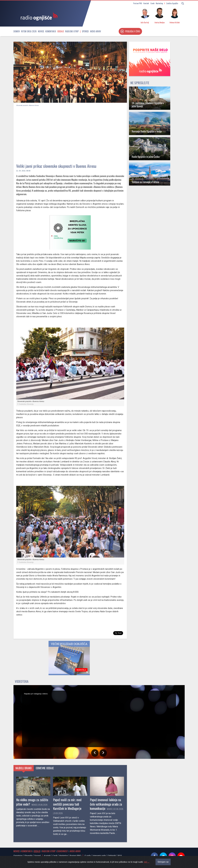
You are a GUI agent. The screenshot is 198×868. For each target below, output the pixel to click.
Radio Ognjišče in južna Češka (146, 157)
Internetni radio (99, 856)
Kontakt (146, 3)
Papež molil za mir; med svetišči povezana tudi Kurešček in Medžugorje (67, 804)
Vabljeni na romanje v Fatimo (145, 182)
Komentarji (51, 31)
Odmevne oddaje (45, 768)
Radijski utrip (72, 31)
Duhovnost (63, 851)
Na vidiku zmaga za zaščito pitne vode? (32, 802)
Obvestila (28, 856)
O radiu (88, 856)
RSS (120, 856)
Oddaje (61, 31)
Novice (41, 31)
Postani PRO (138, 3)
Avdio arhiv (95, 31)
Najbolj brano (24, 768)
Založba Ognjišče (172, 3)
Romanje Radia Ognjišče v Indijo (147, 131)
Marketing (159, 3)
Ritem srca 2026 (29, 31)
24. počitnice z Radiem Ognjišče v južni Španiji (148, 105)
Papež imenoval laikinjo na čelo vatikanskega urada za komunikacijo (106, 804)
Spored (85, 31)
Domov (17, 31)
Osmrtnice (18, 856)
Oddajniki (112, 856)
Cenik (152, 3)
